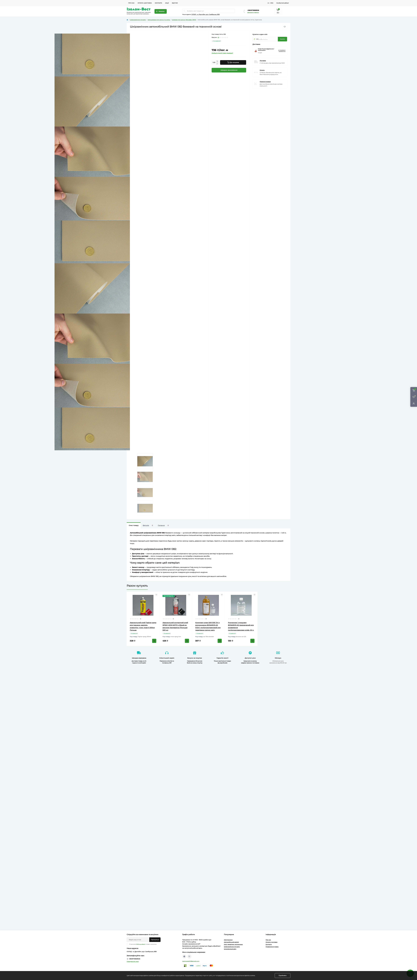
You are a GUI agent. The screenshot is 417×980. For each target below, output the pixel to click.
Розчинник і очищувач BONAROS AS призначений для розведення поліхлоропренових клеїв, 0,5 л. (241, 626)
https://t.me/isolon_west (184, 956)
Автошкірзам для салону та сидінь (159, 20)
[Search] (185, 11)
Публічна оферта (141, 944)
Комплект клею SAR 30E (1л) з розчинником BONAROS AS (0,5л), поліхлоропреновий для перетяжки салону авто (208, 626)
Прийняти (283, 976)
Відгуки (175, 3)
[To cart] (154, 641)
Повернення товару (272, 947)
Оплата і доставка (145, 3)
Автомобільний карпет (231, 942)
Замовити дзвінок (253, 12)
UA (268, 3)
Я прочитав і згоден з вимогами (143, 944)
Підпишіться (155, 940)
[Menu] (161, 11)
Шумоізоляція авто (230, 949)
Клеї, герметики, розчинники (233, 944)
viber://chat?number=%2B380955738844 (189, 956)
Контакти (158, 3)
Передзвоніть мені (133, 961)
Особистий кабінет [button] (283, 3)
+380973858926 (253, 10)
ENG (272, 3)
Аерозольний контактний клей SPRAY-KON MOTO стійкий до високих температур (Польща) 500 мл (176, 626)
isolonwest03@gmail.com (191, 961)
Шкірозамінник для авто (138, 20)
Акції (167, 3)
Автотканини (228, 940)
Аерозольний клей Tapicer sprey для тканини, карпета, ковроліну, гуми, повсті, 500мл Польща (143, 626)
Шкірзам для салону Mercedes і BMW (184, 20)
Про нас (131, 3)
